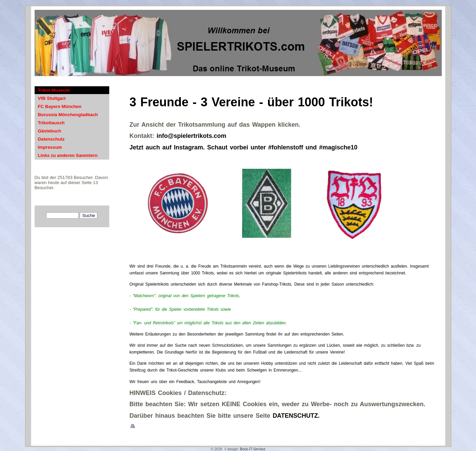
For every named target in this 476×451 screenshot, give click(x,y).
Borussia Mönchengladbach (68, 115)
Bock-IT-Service (253, 449)
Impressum (50, 147)
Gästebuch (50, 131)
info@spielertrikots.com (192, 136)
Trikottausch (51, 123)
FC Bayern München (60, 106)
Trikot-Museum (54, 90)
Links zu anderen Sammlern (68, 155)
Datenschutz (51, 139)
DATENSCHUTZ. (296, 416)
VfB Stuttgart (52, 98)
